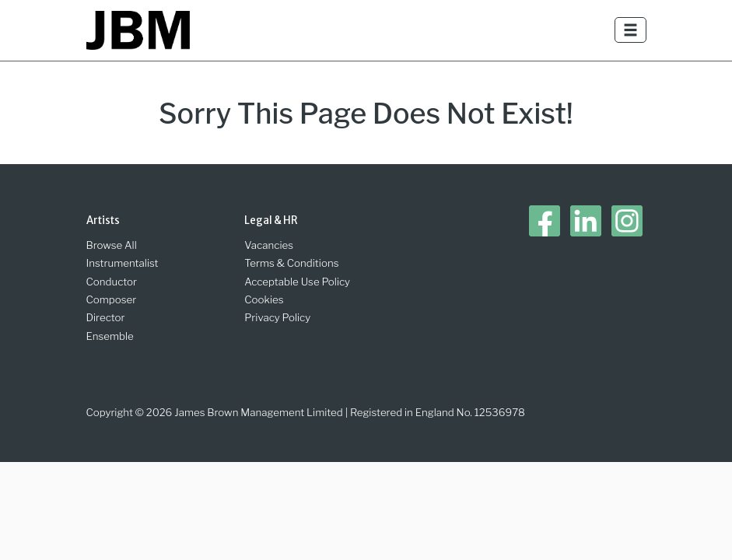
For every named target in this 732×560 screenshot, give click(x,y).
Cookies (264, 299)
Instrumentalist (123, 263)
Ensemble (110, 336)
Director (106, 317)
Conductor (112, 282)
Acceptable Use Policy (297, 282)
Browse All (112, 245)
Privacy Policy (277, 317)
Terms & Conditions (291, 263)
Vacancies (269, 245)
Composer (112, 299)
